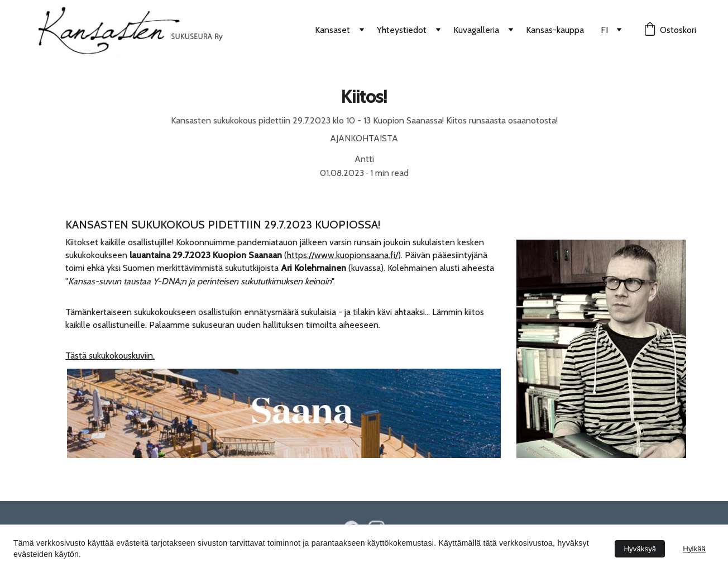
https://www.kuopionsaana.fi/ (342, 255)
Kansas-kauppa (555, 30)
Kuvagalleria (476, 30)
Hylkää (694, 549)
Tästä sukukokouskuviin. (110, 356)
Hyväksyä (640, 549)
